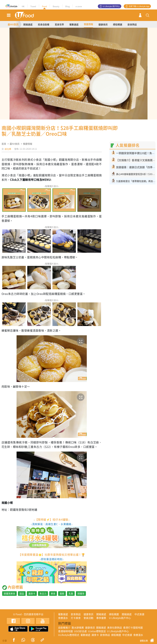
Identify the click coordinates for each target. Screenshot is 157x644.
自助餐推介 (64, 627)
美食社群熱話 (115, 627)
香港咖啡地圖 (65, 631)
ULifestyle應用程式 (69, 635)
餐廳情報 (88, 24)
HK (23, 6)
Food (44, 6)
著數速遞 (74, 24)
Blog (67, 6)
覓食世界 (59, 24)
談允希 (8, 149)
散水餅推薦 (78, 627)
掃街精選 (118, 24)
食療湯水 (63, 618)
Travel (33, 6)
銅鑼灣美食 (9, 594)
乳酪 (71, 594)
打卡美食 (76, 618)
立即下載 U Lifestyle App (139, 6)
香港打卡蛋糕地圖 (133, 627)
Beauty (56, 6)
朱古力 (43, 594)
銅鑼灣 (81, 594)
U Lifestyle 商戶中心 (111, 6)
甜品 (22, 594)
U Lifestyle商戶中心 (120, 618)
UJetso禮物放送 (97, 631)
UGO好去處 (80, 631)
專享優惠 (101, 618)
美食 (53, 594)
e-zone (79, 6)
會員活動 (88, 618)
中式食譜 (139, 614)
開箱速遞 (28, 24)
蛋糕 (62, 594)
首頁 (4, 144)
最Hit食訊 (13, 24)
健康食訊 (103, 24)
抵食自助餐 (44, 24)
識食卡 (32, 594)
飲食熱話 (132, 24)
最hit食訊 (15, 144)
